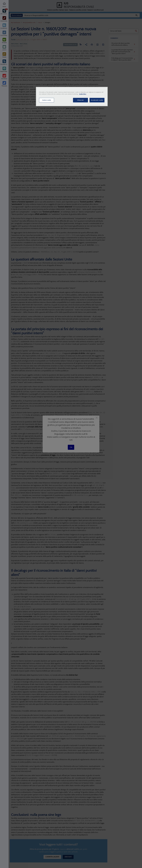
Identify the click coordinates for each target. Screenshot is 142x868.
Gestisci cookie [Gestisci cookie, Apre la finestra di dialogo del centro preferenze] (47, 100)
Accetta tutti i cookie (97, 100)
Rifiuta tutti (80, 100)
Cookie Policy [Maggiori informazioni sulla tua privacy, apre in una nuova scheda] (83, 94)
